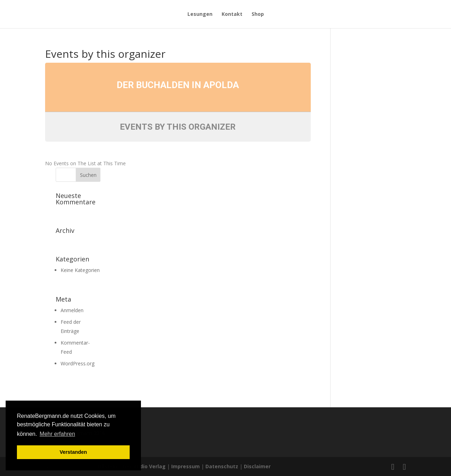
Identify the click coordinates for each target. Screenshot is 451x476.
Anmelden (72, 310)
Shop (258, 14)
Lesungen (200, 14)
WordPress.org (78, 363)
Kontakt (232, 14)
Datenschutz (222, 466)
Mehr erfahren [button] (58, 434)
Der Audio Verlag (144, 466)
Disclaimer (257, 466)
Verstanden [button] (73, 452)
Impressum (186, 466)
